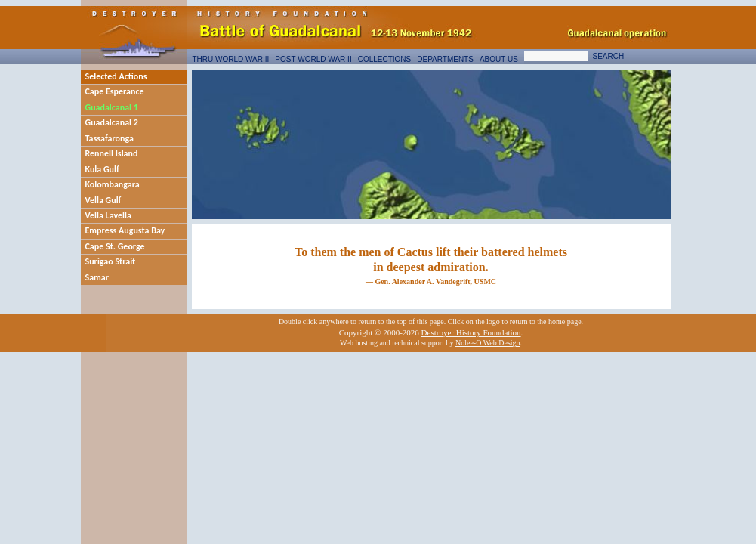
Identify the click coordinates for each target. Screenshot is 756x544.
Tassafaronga (110, 138)
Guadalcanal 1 (112, 107)
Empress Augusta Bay (125, 230)
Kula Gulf (102, 169)
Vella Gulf (103, 200)
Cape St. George (115, 246)
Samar (97, 277)
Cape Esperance (115, 91)
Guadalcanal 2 (112, 122)
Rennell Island (112, 153)
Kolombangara (113, 184)
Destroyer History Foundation (471, 332)
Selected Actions (116, 76)
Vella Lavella (108, 215)
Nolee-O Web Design (488, 343)
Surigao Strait (111, 261)
